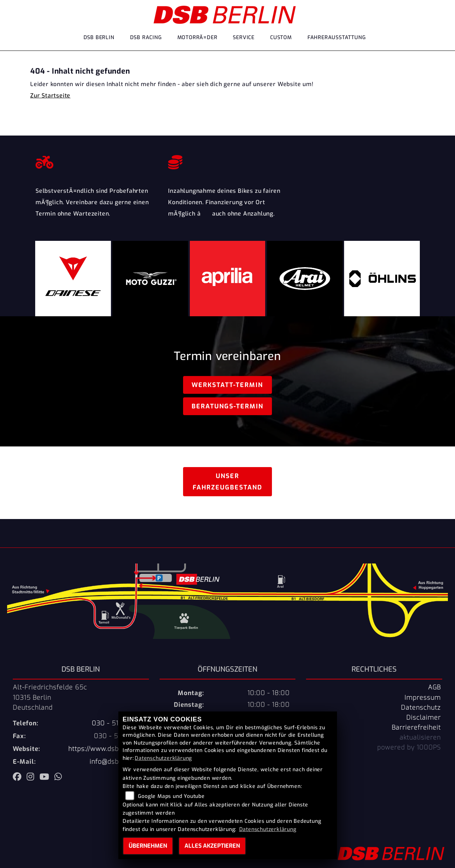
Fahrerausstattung (337, 38)
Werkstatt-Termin (227, 385)
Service (244, 38)
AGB (434, 687)
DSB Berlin (99, 38)
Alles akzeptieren (212, 846)
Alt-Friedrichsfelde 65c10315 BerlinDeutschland (50, 697)
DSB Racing (146, 38)
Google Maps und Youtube (171, 796)
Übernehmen (148, 846)
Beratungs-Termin (227, 406)
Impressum (423, 698)
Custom (281, 38)
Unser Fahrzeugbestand (227, 482)
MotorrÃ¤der (197, 38)
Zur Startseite (50, 96)
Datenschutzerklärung (163, 758)
